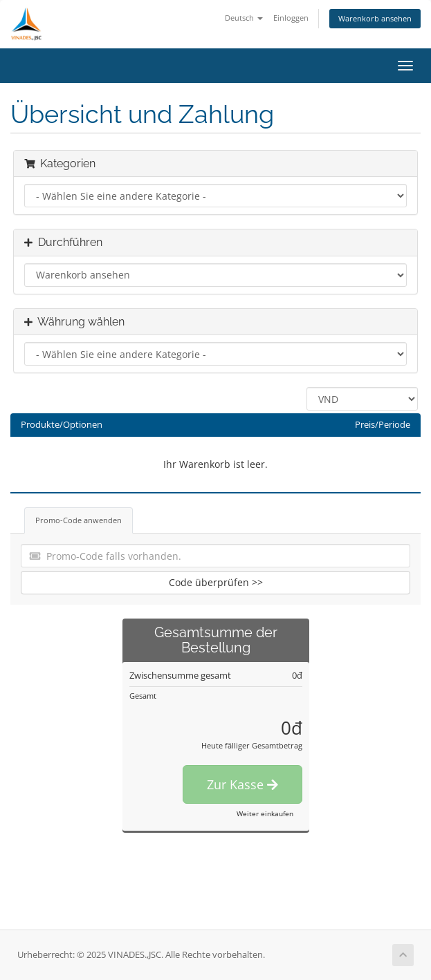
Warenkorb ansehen (375, 18)
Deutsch (244, 18)
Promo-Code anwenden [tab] (79, 520)
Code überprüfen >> (216, 582)
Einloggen (291, 18)
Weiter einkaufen (265, 813)
